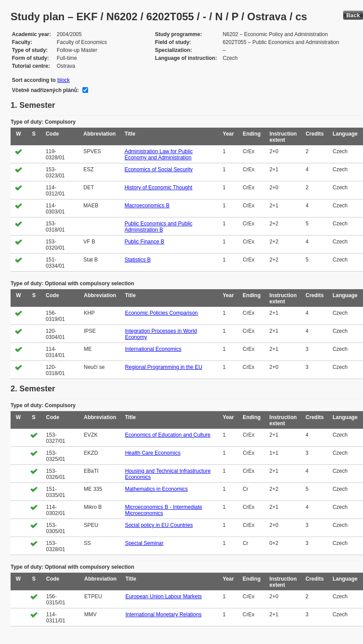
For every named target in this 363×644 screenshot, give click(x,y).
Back (353, 15)
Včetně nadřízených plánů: (45, 90)
